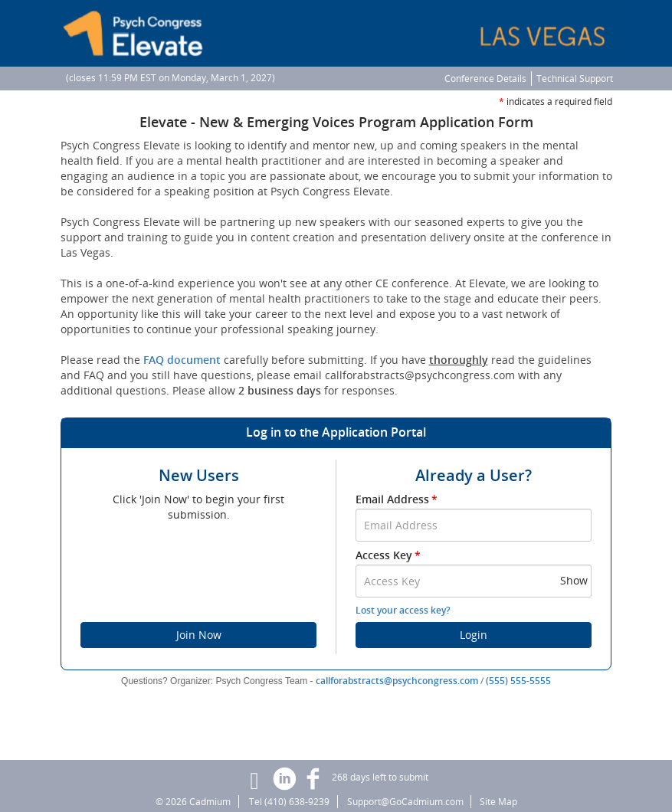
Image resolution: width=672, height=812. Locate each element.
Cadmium (208, 802)
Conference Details (485, 79)
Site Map (500, 802)
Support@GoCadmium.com (409, 802)
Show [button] (574, 580)
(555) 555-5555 (518, 681)
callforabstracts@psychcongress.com (397, 681)
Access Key (389, 555)
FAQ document (182, 360)
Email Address (398, 499)
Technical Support (575, 79)
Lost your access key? (403, 610)
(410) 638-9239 (295, 802)
